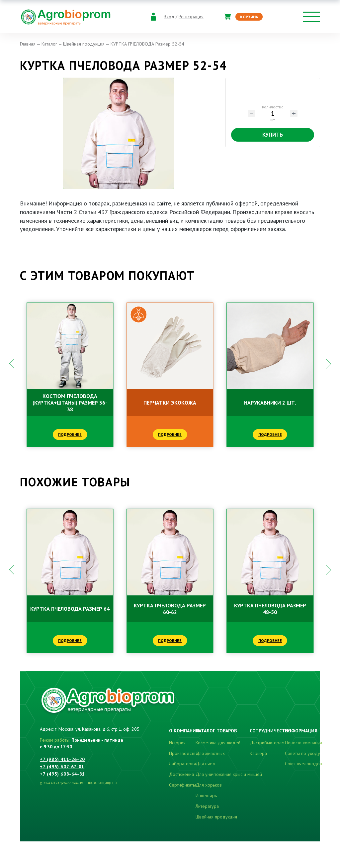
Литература (207, 806)
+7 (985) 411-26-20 (62, 759)
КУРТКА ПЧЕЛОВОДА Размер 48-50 (270, 609)
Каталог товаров (216, 731)
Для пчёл (205, 764)
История (177, 743)
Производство (184, 753)
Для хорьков (209, 785)
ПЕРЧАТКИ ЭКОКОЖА (170, 403)
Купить (273, 135)
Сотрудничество (270, 731)
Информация (301, 731)
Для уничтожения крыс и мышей (229, 774)
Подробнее (70, 434)
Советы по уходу (302, 753)
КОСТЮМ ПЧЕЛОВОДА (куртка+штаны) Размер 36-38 (70, 403)
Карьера (258, 753)
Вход (169, 17)
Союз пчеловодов (303, 764)
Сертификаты (182, 785)
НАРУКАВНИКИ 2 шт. (270, 403)
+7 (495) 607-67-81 (62, 767)
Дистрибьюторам (267, 743)
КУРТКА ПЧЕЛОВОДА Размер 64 (70, 609)
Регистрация (191, 17)
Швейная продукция (216, 817)
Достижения (181, 774)
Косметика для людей (218, 743)
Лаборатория (182, 764)
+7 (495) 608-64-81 (62, 774)
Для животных (210, 753)
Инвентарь (206, 796)
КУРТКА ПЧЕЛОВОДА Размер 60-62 (170, 609)
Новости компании (303, 743)
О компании (184, 731)
